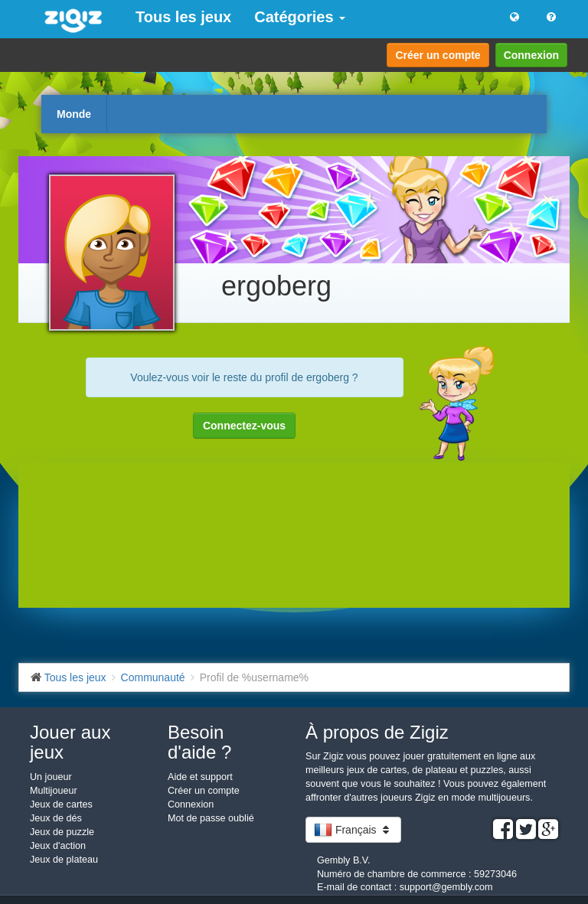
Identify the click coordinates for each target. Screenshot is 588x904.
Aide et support (200, 777)
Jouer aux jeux (70, 742)
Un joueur (51, 777)
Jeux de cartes (61, 804)
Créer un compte (438, 55)
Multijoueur (54, 791)
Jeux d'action (58, 846)
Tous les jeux (183, 17)
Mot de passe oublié (211, 818)
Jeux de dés (56, 818)
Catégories (300, 17)
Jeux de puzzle (62, 832)
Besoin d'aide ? (199, 742)
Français (353, 830)
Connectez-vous (244, 426)
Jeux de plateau (64, 860)
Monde (74, 114)
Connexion (531, 55)
